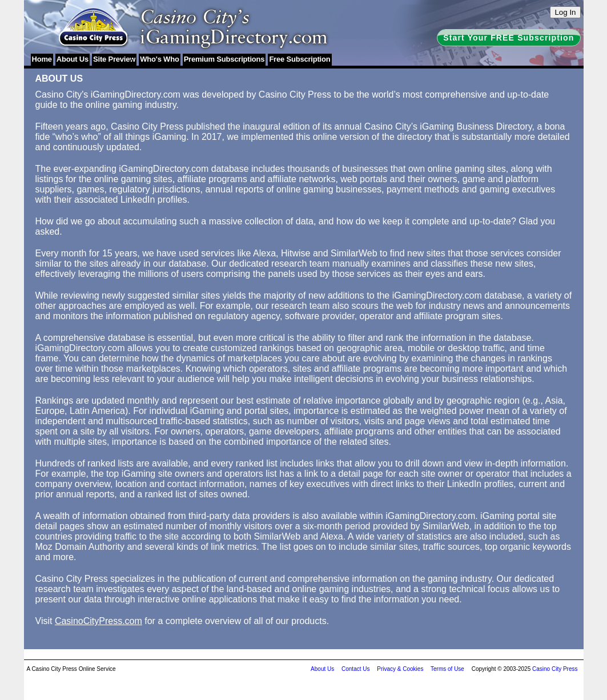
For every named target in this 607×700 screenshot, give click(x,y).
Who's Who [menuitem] (159, 59)
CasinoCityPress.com (99, 621)
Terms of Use (447, 669)
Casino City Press (555, 669)
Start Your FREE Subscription (508, 38)
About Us (322, 669)
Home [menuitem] (42, 59)
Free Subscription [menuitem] (300, 59)
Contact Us (355, 669)
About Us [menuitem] (73, 59)
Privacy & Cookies (400, 669)
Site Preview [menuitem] (114, 59)
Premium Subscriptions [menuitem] (224, 59)
